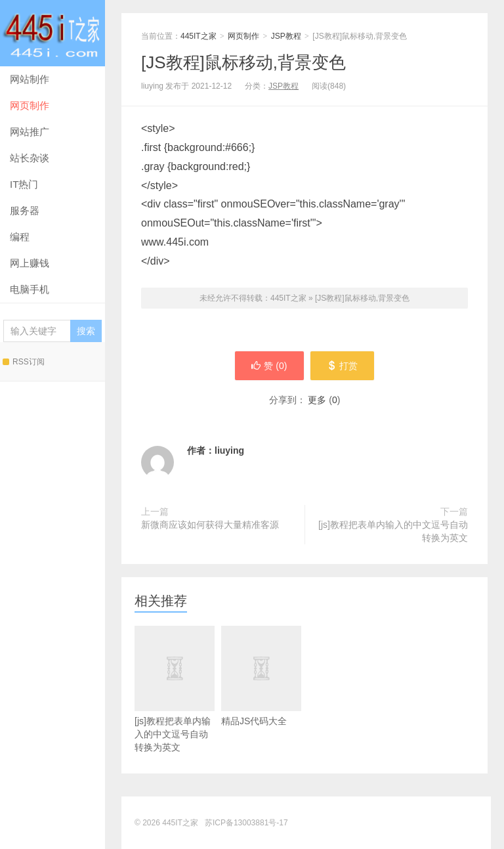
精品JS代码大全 (261, 695)
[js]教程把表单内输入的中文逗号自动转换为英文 (393, 531)
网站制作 (30, 79)
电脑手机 (30, 289)
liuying (229, 450)
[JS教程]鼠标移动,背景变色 (243, 62)
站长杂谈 (30, 158)
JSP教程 (286, 36)
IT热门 (24, 184)
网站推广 (30, 132)
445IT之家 (52, 33)
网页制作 (30, 105)
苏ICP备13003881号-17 (246, 823)
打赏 (342, 366)
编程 (20, 237)
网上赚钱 (30, 263)
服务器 (25, 210)
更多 (317, 400)
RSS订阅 (24, 362)
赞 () (269, 366)
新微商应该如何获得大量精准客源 (210, 525)
